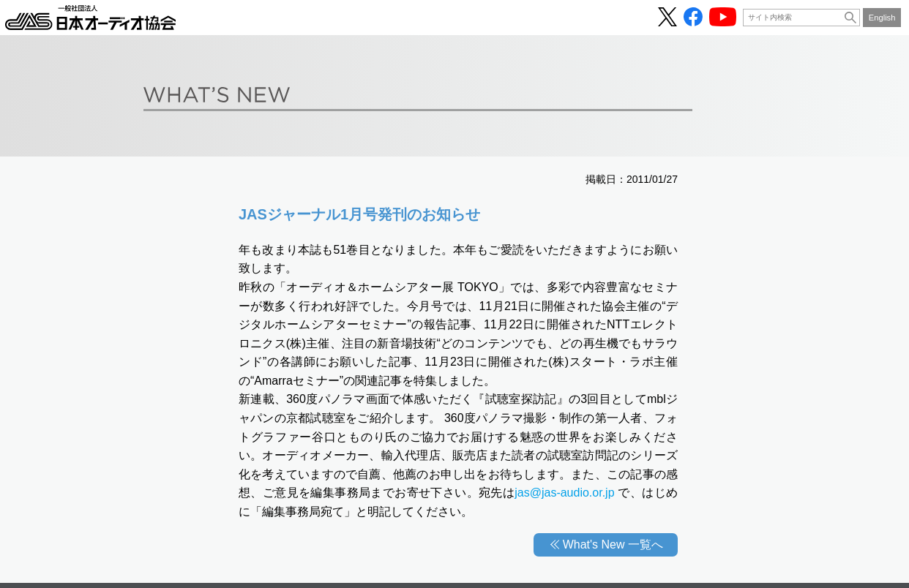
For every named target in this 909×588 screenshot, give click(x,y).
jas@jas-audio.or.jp (564, 493)
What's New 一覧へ (613, 544)
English (882, 18)
